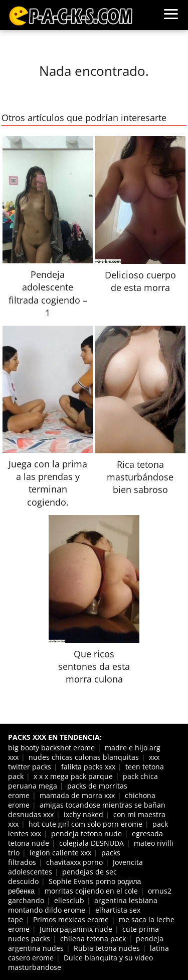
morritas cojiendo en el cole (91, 891)
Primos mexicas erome (71, 919)
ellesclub (69, 900)
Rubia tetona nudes (107, 948)
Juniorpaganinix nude (76, 929)
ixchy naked (83, 814)
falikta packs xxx (88, 767)
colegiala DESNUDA (91, 843)
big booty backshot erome (51, 748)
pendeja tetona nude (86, 834)
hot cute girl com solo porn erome (85, 824)
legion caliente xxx (60, 853)
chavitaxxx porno (74, 862)
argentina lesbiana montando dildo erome (83, 905)
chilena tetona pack (93, 939)
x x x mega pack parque (73, 776)
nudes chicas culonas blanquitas (84, 757)
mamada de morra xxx (77, 795)
